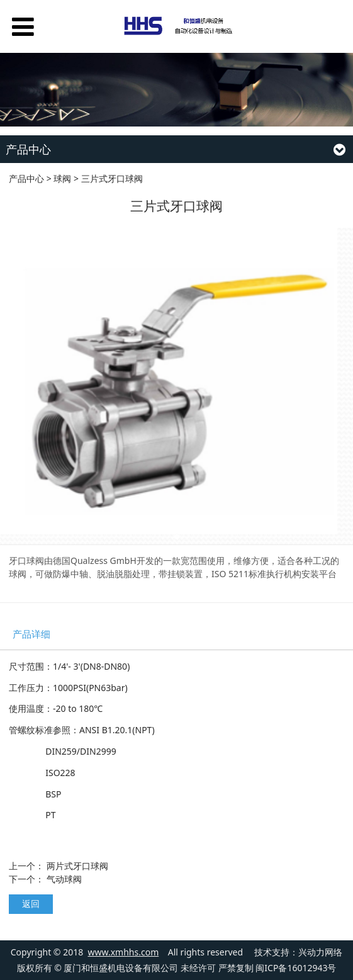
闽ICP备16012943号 (296, 968)
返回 (31, 904)
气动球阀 (64, 879)
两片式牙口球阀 (77, 866)
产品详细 (31, 634)
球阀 (62, 178)
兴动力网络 (320, 952)
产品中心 (26, 178)
